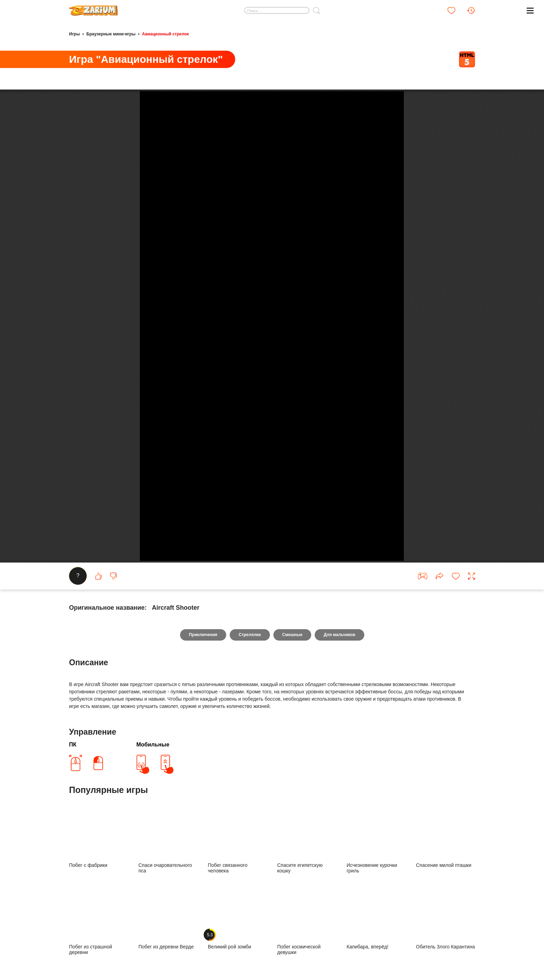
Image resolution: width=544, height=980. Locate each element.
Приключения (203, 832)
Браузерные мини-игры (111, 34)
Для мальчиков (340, 832)
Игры (74, 34)
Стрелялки (249, 832)
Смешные (292, 832)
